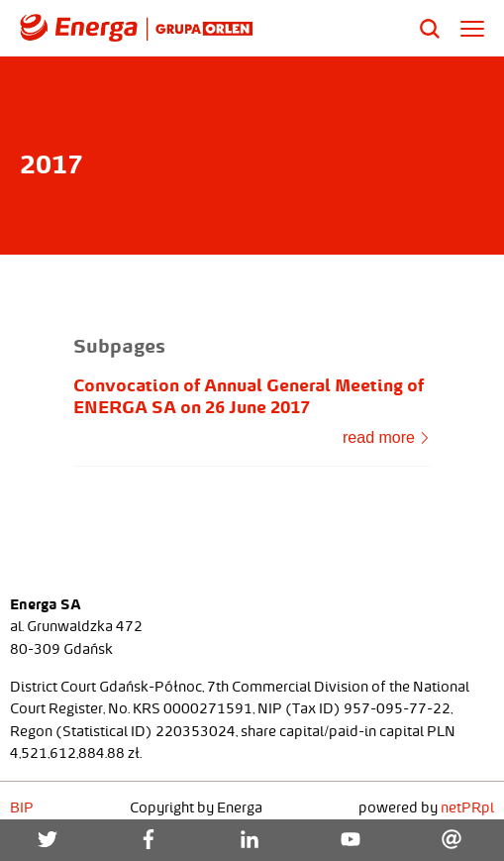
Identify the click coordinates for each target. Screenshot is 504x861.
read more (386, 437)
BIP (22, 807)
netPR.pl (467, 807)
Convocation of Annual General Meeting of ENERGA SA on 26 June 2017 (249, 396)
